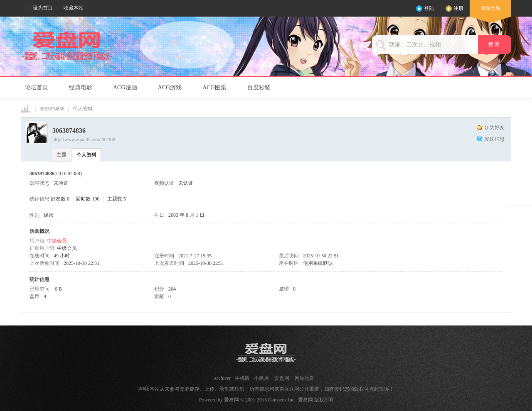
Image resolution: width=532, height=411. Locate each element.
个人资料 (86, 155)
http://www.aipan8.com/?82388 (84, 139)
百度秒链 (259, 87)
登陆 (429, 8)
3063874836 (52, 109)
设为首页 (43, 8)
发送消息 (495, 139)
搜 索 (495, 44)
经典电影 (81, 87)
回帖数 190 (87, 199)
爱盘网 (26, 109)
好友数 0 (60, 199)
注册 (458, 8)
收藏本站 (74, 8)
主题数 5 (117, 199)
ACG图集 (214, 87)
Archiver (222, 378)
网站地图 (305, 378)
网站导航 (490, 11)
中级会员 (57, 241)
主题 (62, 155)
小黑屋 (261, 378)
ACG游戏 (170, 87)
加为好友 (495, 127)
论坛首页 (37, 87)
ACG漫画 (125, 87)
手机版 (242, 378)
